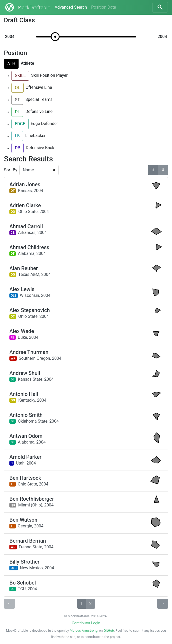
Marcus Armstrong (84, 631)
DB (18, 148)
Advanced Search (71, 7)
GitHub (109, 631)
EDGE (20, 124)
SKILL (20, 76)
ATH (11, 64)
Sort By (11, 170)
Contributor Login (86, 623)
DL (17, 112)
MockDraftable (27, 7)
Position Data (104, 7)
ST (17, 100)
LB (17, 136)
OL (18, 88)
